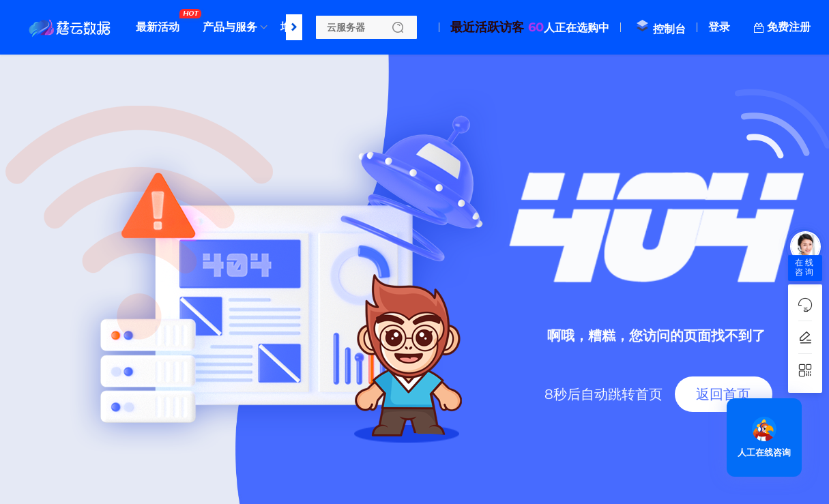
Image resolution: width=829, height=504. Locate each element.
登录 (719, 27)
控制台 (660, 29)
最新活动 (161, 22)
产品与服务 (230, 27)
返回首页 (723, 394)
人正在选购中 (530, 28)
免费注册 (789, 27)
